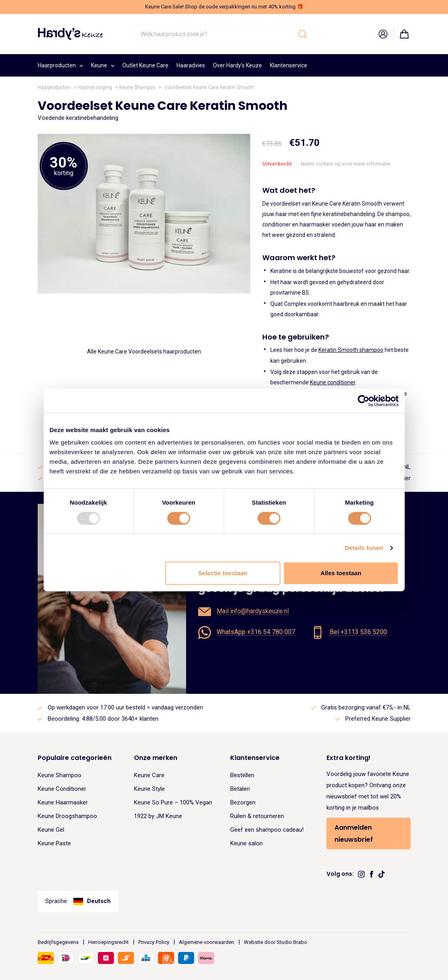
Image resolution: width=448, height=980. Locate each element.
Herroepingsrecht (108, 942)
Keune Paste (54, 843)
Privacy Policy (154, 942)
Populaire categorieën (75, 758)
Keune (103, 64)
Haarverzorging (95, 87)
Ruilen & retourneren (257, 816)
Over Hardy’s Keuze (237, 65)
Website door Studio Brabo (276, 942)
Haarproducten (60, 64)
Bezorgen (243, 802)
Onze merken (156, 758)
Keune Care (149, 775)
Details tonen (364, 548)
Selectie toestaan (223, 573)
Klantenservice (289, 65)
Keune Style (149, 789)
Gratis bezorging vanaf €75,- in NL (366, 707)
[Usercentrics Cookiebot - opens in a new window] (364, 401)
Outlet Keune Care (145, 65)
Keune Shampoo (137, 87)
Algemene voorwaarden (207, 942)
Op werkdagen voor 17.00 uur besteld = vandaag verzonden (125, 707)
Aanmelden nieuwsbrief (354, 834)
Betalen (240, 789)
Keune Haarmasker (63, 802)
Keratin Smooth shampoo (351, 350)
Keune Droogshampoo (67, 816)
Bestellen (242, 775)
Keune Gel (51, 830)
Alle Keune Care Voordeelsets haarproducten (144, 352)
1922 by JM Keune (158, 816)
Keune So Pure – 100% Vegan (173, 802)
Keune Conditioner (62, 789)
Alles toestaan (341, 573)
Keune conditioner (333, 382)
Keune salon (246, 843)
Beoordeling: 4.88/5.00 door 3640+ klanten (103, 719)
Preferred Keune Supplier (378, 719)
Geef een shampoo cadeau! (267, 830)
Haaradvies (191, 65)
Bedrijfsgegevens (58, 942)
